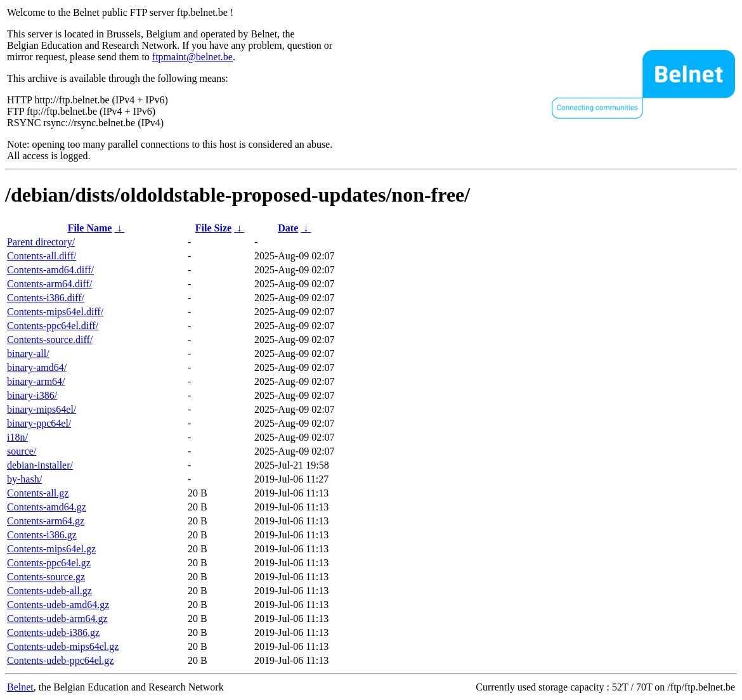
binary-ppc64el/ (39, 423)
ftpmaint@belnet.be (192, 57)
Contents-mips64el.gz (51, 549)
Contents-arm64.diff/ (49, 284)
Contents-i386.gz (42, 535)
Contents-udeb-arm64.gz (57, 619)
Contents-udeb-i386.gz (53, 632)
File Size (213, 228)
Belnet (20, 687)
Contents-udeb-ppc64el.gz (60, 660)
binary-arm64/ (36, 381)
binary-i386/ (32, 395)
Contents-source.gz (46, 577)
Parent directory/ (41, 242)
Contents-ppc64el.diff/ (53, 326)
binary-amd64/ (37, 367)
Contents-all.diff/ (42, 256)
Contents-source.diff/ (50, 340)
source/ (22, 451)
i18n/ (17, 437)
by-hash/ (24, 479)
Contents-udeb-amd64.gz (58, 605)
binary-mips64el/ (42, 409)
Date (288, 228)
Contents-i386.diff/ (46, 298)
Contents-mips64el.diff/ (55, 312)
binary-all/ (28, 353)
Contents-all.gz (38, 493)
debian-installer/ (40, 465)
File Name (90, 228)
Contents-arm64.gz (46, 521)
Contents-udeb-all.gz (49, 591)
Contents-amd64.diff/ (50, 270)
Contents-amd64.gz (47, 507)
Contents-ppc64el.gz (49, 563)
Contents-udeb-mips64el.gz (63, 646)
